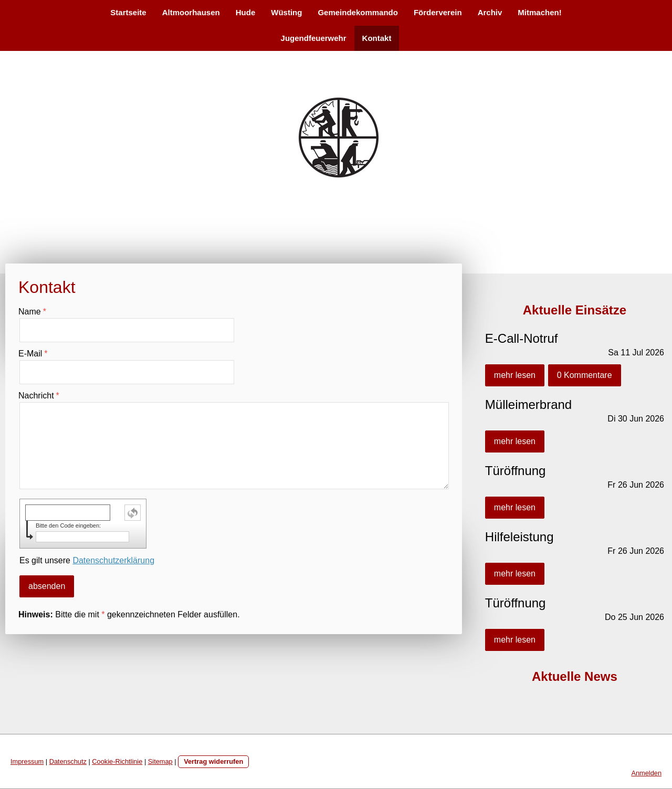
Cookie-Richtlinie (117, 761)
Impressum (27, 761)
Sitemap (160, 761)
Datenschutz (68, 761)
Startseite (128, 12)
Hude (246, 12)
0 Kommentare (585, 375)
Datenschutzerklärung (113, 560)
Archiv (490, 12)
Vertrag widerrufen (213, 761)
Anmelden (646, 773)
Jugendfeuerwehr (314, 38)
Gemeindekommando (358, 12)
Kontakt (377, 38)
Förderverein (438, 12)
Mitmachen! (539, 12)
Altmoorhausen (191, 12)
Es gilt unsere (87, 560)
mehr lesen (515, 375)
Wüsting (286, 12)
